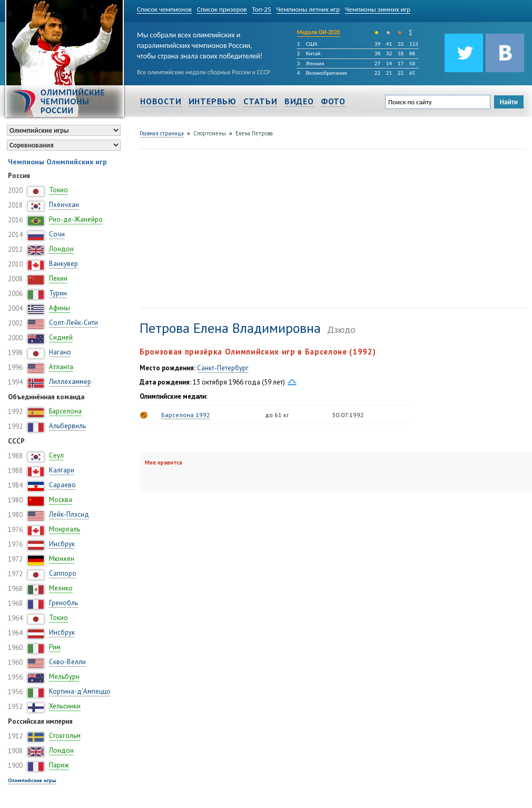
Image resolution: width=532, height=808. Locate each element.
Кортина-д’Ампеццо (80, 691)
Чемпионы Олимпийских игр (57, 162)
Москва (61, 500)
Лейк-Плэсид (69, 514)
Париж (59, 765)
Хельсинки (65, 706)
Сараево (62, 485)
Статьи (260, 101)
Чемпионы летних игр (308, 9)
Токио (58, 190)
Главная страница (162, 133)
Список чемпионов (164, 9)
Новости (161, 101)
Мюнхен (62, 559)
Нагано (60, 352)
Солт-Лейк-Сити (73, 323)
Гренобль (63, 603)
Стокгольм (65, 736)
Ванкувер (63, 264)
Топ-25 (262, 9)
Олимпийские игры (32, 780)
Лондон (61, 249)
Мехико (61, 588)
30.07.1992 (348, 415)
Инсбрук (62, 544)
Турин (58, 293)
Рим (55, 647)
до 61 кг (277, 415)
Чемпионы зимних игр (378, 9)
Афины (60, 308)
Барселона (65, 411)
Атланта (61, 367)
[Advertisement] (279, 227)
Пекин (58, 278)
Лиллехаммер (70, 382)
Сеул (56, 455)
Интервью (213, 101)
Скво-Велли (67, 662)
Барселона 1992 (186, 415)
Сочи (57, 234)
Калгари (62, 470)
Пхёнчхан (64, 205)
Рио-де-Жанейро (76, 219)
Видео (299, 101)
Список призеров (222, 9)
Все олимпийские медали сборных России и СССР (204, 72)
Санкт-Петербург (223, 368)
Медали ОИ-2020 (319, 32)
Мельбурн (64, 677)
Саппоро (63, 573)
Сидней (61, 337)
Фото (333, 101)
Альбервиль (67, 426)
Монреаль (65, 529)
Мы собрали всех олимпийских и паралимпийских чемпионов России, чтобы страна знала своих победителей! (200, 43)
